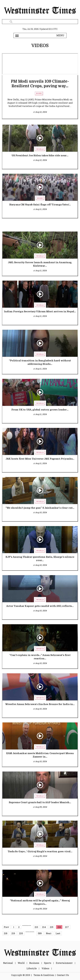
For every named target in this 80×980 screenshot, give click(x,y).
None (39, 93)
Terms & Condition (44, 975)
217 (67, 927)
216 (59, 927)
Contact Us (63, 975)
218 (6, 933)
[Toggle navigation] (17, 35)
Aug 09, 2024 (41, 807)
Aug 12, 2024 (41, 112)
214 (44, 927)
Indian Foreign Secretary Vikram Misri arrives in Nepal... (40, 312)
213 (36, 927)
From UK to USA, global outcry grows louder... (40, 410)
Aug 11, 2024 (41, 209)
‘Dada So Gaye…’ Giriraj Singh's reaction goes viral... (40, 851)
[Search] (40, 22)
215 (52, 927)
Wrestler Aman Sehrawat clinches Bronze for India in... (40, 704)
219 (13, 933)
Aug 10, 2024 (41, 512)
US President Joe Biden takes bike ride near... (40, 156)
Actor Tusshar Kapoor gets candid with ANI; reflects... (40, 606)
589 (40, 933)
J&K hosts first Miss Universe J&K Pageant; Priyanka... (40, 459)
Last (58, 933)
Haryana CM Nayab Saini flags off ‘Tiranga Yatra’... (40, 205)
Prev (6, 927)
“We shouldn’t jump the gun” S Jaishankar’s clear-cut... (40, 508)
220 (21, 933)
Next (49, 933)
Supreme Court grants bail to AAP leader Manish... (40, 802)
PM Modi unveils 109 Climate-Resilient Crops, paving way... (40, 84)
